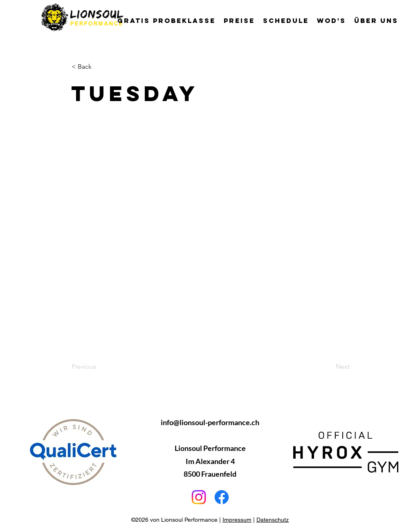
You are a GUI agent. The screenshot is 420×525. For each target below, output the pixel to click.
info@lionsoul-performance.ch (210, 422)
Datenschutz (273, 520)
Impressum (237, 520)
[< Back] (99, 67)
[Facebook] (222, 497)
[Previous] (99, 367)
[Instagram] (199, 497)
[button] (376, 20)
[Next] (329, 367)
